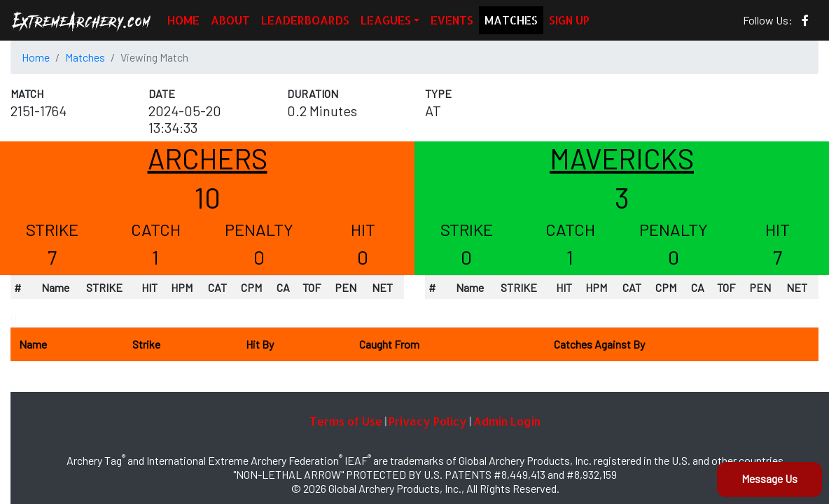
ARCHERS (208, 158)
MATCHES (511, 20)
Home (36, 57)
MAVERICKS (622, 158)
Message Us (769, 478)
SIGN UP (569, 20)
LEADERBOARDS (305, 20)
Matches (85, 57)
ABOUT (230, 20)
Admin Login (507, 421)
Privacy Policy (428, 421)
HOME (183, 20)
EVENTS (452, 20)
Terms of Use (346, 421)
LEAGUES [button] (386, 20)
